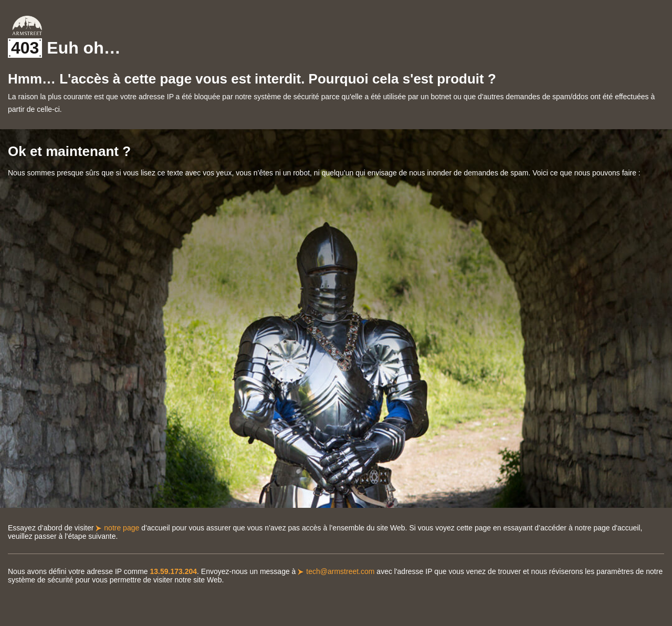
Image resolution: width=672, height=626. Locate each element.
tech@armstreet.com (340, 571)
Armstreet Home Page (27, 25)
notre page (122, 528)
